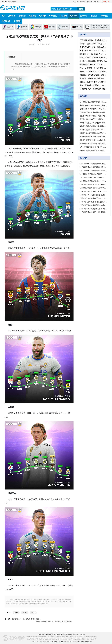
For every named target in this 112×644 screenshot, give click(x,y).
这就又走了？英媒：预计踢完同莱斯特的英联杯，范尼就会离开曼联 (93, 51)
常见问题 (55, 634)
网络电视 (104, 16)
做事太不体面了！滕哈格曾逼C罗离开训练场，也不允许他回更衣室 (68, 622)
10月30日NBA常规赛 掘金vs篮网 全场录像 (93, 164)
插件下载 (62, 634)
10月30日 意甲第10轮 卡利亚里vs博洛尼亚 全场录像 (93, 181)
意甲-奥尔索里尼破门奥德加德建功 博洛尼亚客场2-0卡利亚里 (93, 150)
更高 (25, 613)
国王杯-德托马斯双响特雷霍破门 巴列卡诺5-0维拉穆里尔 (93, 130)
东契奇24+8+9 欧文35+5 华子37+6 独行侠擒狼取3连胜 (93, 109)
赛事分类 (76, 634)
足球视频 (43, 16)
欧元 (33, 613)
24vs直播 (60, 642)
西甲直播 (38, 27)
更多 (106, 28)
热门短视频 (6, 21)
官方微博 (69, 634)
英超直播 (10, 27)
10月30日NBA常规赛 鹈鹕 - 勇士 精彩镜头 (93, 102)
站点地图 (82, 634)
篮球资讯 (84, 16)
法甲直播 (65, 27)
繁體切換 (89, 2)
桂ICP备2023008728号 (85, 642)
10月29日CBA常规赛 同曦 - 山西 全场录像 (93, 195)
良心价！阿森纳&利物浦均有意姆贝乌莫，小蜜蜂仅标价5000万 (93, 61)
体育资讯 (94, 16)
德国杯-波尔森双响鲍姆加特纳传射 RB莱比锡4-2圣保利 (93, 133)
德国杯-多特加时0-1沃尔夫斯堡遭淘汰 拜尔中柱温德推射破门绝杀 (93, 140)
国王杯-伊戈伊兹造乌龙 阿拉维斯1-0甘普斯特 (93, 144)
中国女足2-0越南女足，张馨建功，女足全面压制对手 (93, 71)
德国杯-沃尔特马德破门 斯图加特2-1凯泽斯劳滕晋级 (93, 116)
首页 (3, 16)
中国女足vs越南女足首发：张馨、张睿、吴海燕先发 (93, 75)
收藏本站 (83, 2)
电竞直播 (32, 16)
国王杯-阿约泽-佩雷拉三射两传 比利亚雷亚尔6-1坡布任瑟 (93, 119)
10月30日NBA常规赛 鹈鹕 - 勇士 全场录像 (93, 167)
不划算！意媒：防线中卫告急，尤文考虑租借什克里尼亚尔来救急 (93, 44)
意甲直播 (24, 27)
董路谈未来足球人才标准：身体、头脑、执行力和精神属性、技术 (93, 82)
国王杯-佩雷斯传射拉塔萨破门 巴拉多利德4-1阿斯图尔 (93, 137)
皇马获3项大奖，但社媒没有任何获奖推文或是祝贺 (93, 89)
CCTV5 (107, 26)
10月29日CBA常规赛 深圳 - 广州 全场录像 (93, 209)
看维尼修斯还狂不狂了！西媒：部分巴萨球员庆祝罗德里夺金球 (93, 64)
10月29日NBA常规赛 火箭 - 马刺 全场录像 (93, 212)
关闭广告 (76, 2)
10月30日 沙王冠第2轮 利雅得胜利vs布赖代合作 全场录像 (93, 184)
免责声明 (42, 634)
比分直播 (17, 21)
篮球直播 (22, 16)
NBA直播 (79, 27)
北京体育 (101, 26)
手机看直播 (106, 2)
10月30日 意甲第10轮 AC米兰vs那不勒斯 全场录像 (93, 174)
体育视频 (63, 16)
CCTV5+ (101, 28)
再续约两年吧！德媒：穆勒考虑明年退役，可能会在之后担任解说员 (93, 47)
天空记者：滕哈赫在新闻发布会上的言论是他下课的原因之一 (93, 78)
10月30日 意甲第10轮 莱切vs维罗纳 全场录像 (93, 178)
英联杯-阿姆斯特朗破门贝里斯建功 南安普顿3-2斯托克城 (93, 126)
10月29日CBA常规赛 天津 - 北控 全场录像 (93, 198)
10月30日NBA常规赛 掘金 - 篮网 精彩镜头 (93, 112)
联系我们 (96, 2)
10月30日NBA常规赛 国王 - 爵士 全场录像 (93, 171)
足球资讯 (74, 16)
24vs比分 (55, 642)
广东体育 (94, 26)
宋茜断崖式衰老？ (10, 2)
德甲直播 (52, 27)
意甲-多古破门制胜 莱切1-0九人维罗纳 (93, 147)
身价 (16, 613)
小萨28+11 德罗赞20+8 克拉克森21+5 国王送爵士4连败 (93, 105)
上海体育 (94, 28)
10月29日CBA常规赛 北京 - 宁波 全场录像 (93, 191)
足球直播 (12, 16)
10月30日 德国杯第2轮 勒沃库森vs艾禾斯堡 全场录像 (93, 188)
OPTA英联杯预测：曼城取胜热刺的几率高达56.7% (93, 40)
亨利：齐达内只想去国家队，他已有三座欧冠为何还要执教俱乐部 (93, 85)
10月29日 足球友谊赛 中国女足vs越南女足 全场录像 (93, 202)
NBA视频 (53, 16)
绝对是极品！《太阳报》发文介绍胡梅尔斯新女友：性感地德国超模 (38, 619)
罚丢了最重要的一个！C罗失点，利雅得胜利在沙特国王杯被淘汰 (93, 68)
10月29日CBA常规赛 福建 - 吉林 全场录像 (93, 205)
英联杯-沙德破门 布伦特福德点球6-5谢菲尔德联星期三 (93, 123)
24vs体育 (49, 642)
